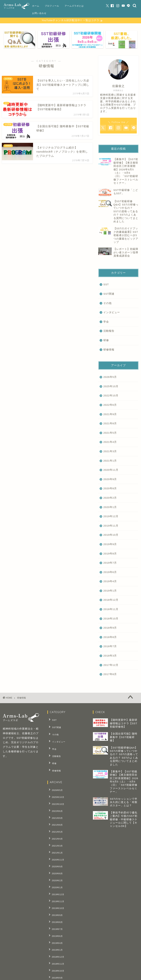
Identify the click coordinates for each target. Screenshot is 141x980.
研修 (106, 341)
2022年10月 (111, 396)
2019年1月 (110, 591)
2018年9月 (110, 628)
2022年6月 (110, 405)
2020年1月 (110, 508)
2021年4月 (110, 443)
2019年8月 (110, 554)
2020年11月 (111, 470)
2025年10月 (111, 387)
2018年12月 (111, 600)
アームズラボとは (74, 6)
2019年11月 (111, 526)
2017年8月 (110, 675)
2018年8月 (110, 638)
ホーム (36, 6)
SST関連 (109, 294)
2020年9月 (110, 480)
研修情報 (109, 350)
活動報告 (109, 331)
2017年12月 (111, 665)
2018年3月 (110, 656)
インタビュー (112, 313)
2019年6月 (110, 573)
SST (106, 285)
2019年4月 (110, 582)
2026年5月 (110, 377)
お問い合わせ (39, 13)
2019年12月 (111, 517)
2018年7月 (110, 647)
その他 (107, 304)
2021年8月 (110, 424)
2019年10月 (111, 535)
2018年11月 (111, 610)
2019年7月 (110, 563)
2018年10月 (111, 619)
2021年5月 (110, 433)
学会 (106, 322)
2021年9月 (110, 415)
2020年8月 (110, 489)
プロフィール (52, 6)
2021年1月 (110, 461)
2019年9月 (110, 545)
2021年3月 (110, 452)
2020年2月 (110, 498)
